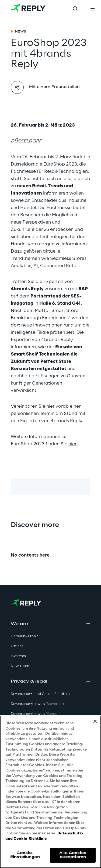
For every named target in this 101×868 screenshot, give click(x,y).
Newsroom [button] (20, 666)
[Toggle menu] (92, 9)
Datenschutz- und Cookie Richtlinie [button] (40, 694)
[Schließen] (95, 722)
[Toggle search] (75, 9)
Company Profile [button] (25, 636)
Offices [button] (17, 646)
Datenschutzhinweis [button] (37, 704)
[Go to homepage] (28, 9)
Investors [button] (18, 656)
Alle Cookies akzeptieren (73, 855)
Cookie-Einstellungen (25, 855)
